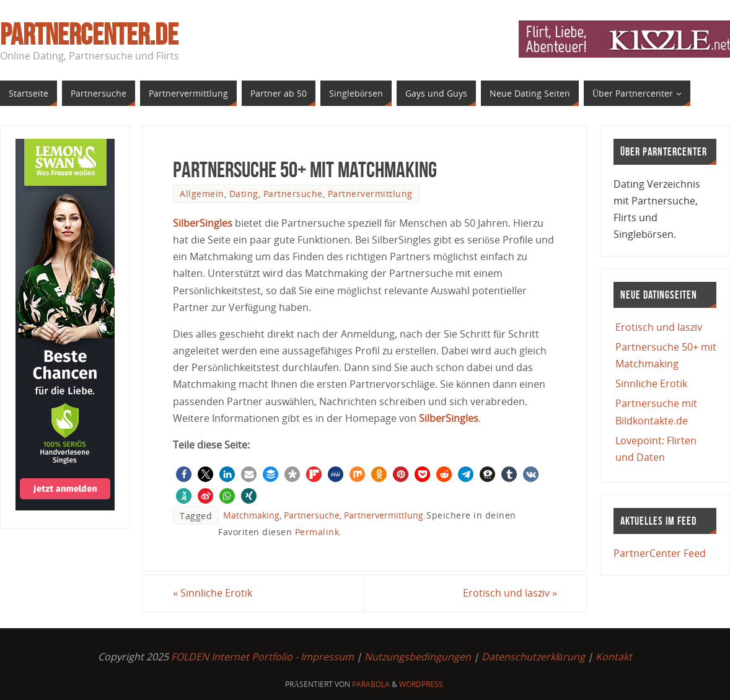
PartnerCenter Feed (660, 553)
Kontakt (614, 657)
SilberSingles (203, 223)
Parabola (371, 684)
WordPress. (422, 684)
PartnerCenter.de (89, 35)
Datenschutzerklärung (533, 657)
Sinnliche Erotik (213, 593)
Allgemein (202, 194)
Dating (244, 194)
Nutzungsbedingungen (418, 657)
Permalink (317, 532)
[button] (184, 474)
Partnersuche (293, 194)
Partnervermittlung (370, 194)
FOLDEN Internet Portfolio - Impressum (262, 657)
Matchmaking (251, 515)
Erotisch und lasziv (510, 593)
